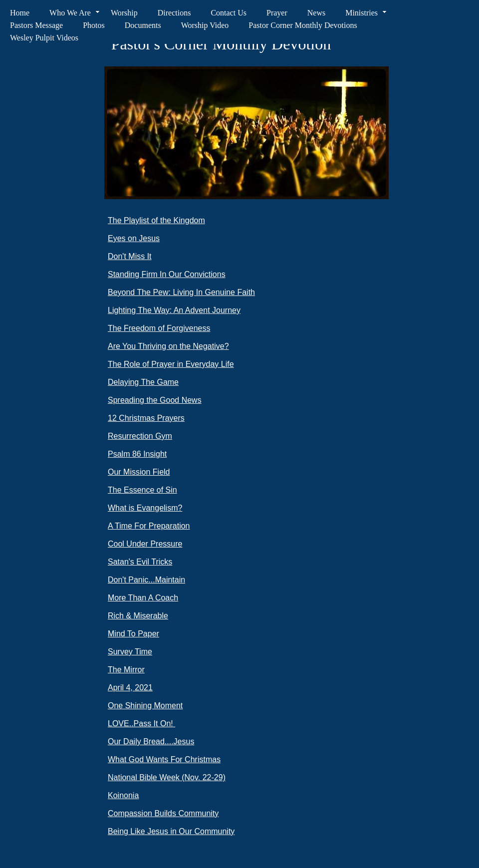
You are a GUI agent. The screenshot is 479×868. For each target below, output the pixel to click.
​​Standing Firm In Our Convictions (167, 274)
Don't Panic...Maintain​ (146, 580)
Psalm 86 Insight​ (137, 454)
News (316, 13)
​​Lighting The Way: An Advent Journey (174, 310)
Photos (94, 25)
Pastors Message (36, 25)
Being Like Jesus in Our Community (171, 831)
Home (20, 13)
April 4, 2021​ (130, 688)
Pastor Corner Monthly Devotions (303, 25)
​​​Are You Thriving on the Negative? (168, 346)
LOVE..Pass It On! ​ (141, 723)
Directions (174, 13)
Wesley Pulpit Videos (44, 38)
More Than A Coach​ (143, 598)
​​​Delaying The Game (143, 382)
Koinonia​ (123, 795)
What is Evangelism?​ (145, 508)
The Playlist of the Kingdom (156, 220)
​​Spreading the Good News (155, 400)
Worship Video (205, 25)
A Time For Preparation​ (149, 526)
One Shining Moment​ (145, 706)
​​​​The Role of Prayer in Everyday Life (171, 364)
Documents (143, 25)
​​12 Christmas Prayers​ (146, 418)
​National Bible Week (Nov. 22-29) (167, 777)
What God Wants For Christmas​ (164, 759)
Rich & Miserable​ (138, 616)
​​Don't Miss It (130, 256)
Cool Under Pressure (145, 544)
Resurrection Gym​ (140, 436)
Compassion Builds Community (163, 813)
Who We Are (70, 13)
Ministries (361, 13)
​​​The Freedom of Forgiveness (159, 328)
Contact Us (229, 13)
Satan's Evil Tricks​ (140, 562)
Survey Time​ (130, 652)
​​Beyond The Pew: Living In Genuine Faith (181, 292)
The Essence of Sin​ (142, 490)
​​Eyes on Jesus (134, 238)
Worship (124, 13)
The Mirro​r (126, 670)
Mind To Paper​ (133, 634)
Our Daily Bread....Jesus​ (151, 741)
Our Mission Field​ (139, 472)
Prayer (277, 13)
